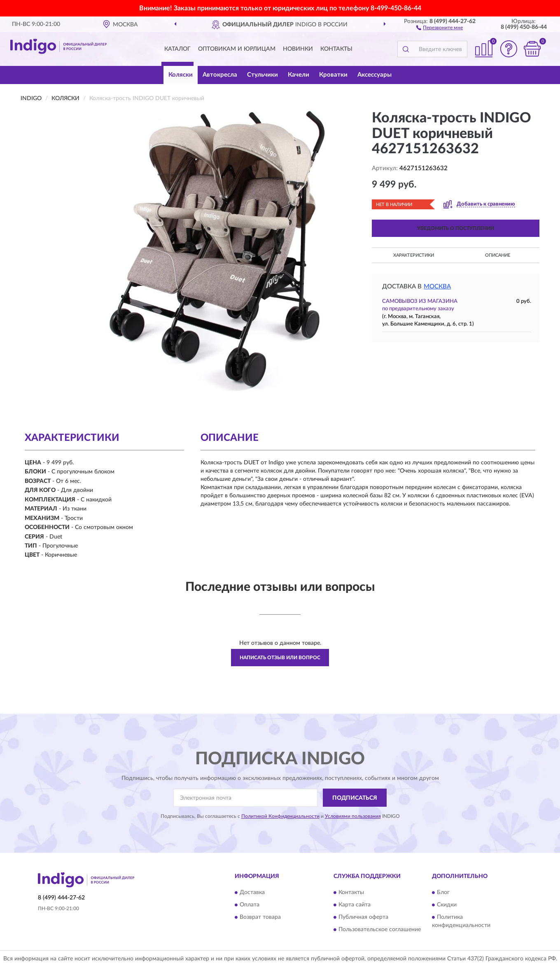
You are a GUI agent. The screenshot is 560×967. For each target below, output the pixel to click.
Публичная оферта (363, 917)
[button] (440, 27)
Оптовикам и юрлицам (237, 49)
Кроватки (333, 75)
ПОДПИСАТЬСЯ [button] (355, 798)
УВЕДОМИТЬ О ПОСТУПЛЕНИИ (456, 228)
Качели (299, 75)
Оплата (250, 905)
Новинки (298, 49)
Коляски (181, 75)
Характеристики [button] (414, 255)
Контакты (336, 49)
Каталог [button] (177, 49)
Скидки (447, 905)
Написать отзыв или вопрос (280, 658)
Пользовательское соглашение (380, 930)
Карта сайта (355, 905)
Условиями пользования (353, 816)
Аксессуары (374, 75)
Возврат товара (260, 917)
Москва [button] (437, 287)
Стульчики (262, 75)
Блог (443, 892)
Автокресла (220, 75)
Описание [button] (498, 255)
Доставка (252, 892)
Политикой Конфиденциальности (280, 816)
